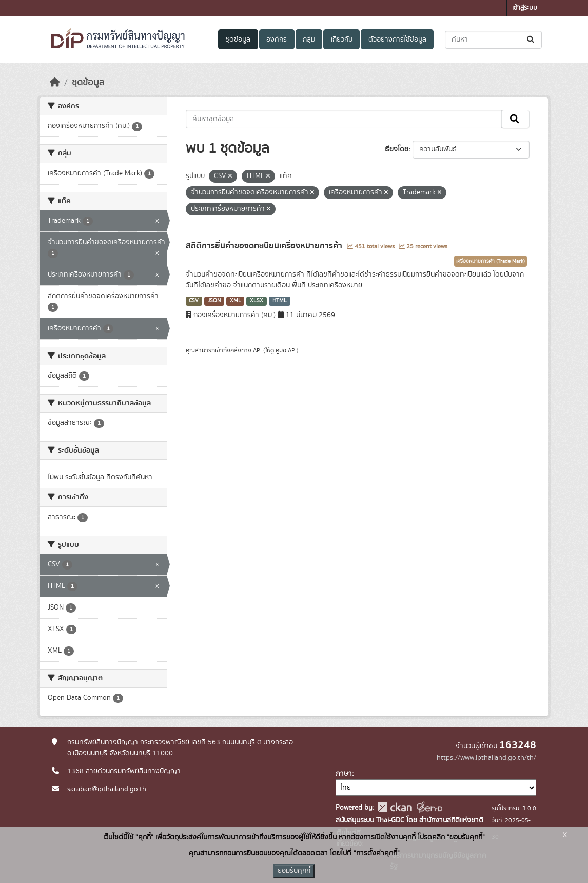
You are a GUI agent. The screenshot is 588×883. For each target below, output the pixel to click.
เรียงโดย (396, 149)
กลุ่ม (309, 40)
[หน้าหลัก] (55, 83)
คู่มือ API (286, 350)
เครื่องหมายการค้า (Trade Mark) (491, 261)
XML (236, 301)
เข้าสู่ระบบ (525, 8)
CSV (194, 301)
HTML (280, 301)
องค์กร (277, 40)
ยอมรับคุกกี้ (294, 871)
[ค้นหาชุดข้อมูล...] (493, 40)
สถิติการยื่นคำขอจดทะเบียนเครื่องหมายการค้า (265, 246)
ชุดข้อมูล (238, 40)
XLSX (257, 301)
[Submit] (531, 40)
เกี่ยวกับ (342, 40)
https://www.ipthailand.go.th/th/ (486, 758)
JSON (214, 301)
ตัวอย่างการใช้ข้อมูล (397, 40)
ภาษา (344, 774)
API (257, 350)
